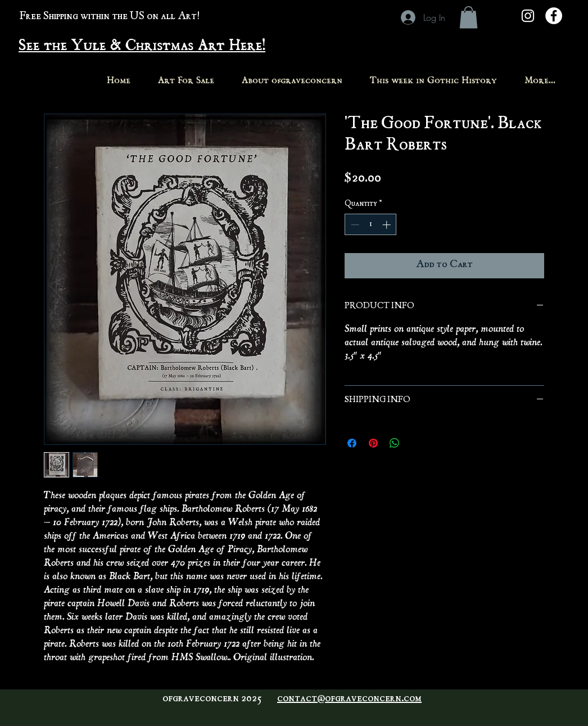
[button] (469, 17)
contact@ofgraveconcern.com (349, 699)
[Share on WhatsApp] (395, 443)
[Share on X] (416, 443)
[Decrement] (354, 225)
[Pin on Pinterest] (373, 443)
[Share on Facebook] (352, 443)
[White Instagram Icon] (528, 16)
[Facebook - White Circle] (554, 16)
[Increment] (388, 225)
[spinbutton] (371, 225)
